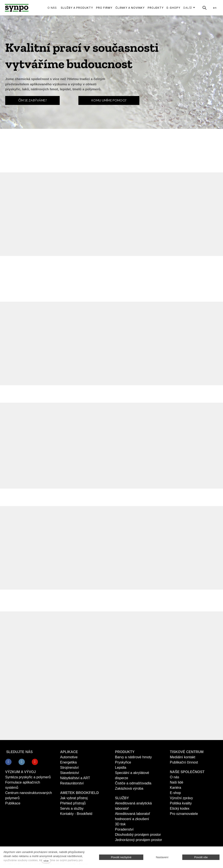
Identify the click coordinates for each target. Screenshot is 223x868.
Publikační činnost (184, 762)
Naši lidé (177, 782)
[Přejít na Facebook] (8, 762)
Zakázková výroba (129, 788)
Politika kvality (181, 803)
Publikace (13, 803)
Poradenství (124, 829)
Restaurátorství (72, 783)
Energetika (68, 762)
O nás (175, 777)
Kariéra (176, 788)
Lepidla (121, 768)
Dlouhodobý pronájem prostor (138, 835)
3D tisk (120, 824)
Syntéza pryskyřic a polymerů (28, 777)
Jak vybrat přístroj (74, 798)
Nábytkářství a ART (75, 778)
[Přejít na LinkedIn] (22, 762)
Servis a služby (72, 808)
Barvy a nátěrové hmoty (133, 757)
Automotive (69, 757)
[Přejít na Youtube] (35, 762)
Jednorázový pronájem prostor (139, 840)
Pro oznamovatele (184, 814)
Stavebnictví (70, 773)
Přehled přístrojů (73, 803)
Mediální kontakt (183, 757)
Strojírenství (69, 768)
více (46, 861)
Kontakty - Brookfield (76, 814)
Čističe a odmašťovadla (133, 783)
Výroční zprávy (181, 798)
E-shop (175, 793)
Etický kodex (180, 808)
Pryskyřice (123, 762)
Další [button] (189, 8)
